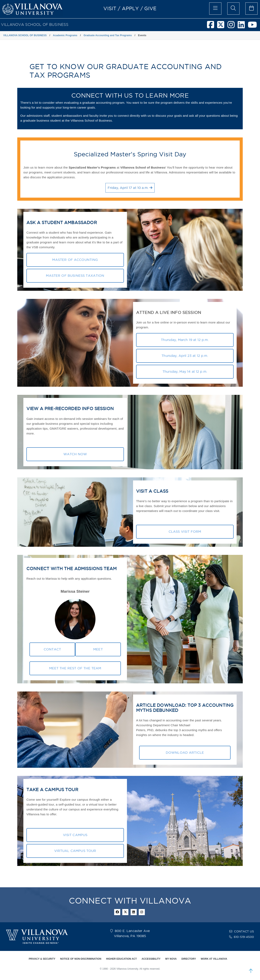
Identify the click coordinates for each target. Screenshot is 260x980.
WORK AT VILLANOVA (214, 959)
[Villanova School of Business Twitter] (222, 26)
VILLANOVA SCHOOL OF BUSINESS (35, 24)
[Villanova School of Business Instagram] (233, 26)
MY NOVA (171, 959)
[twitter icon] (125, 912)
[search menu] (233, 9)
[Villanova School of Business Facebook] (212, 26)
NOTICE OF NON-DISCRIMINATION (81, 959)
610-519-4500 (244, 937)
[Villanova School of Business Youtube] (254, 26)
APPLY (130, 8)
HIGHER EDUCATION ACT (121, 959)
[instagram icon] (142, 912)
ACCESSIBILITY (151, 959)
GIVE (150, 8)
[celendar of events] (251, 9)
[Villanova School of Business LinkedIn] (243, 26)
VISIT (110, 8)
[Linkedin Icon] (134, 912)
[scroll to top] (251, 971)
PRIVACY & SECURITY (42, 959)
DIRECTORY (189, 959)
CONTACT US (244, 931)
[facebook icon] (117, 912)
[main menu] (215, 9)
